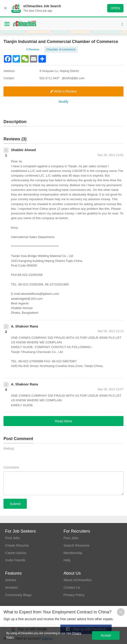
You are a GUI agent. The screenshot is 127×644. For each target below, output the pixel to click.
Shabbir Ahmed (24, 150)
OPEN (115, 8)
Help (67, 561)
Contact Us (72, 588)
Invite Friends (16, 561)
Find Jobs (13, 538)
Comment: (12, 468)
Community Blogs (19, 595)
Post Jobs (71, 538)
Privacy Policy (74, 595)
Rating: (9, 449)
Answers (12, 588)
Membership (73, 553)
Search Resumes (77, 546)
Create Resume (17, 546)
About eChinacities (78, 580)
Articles (11, 580)
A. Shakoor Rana (25, 326)
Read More (63, 421)
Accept (106, 635)
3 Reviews (34, 50)
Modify (63, 102)
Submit (15, 504)
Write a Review (64, 91)
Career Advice (16, 553)
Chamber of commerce (62, 50)
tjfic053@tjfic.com (74, 78)
